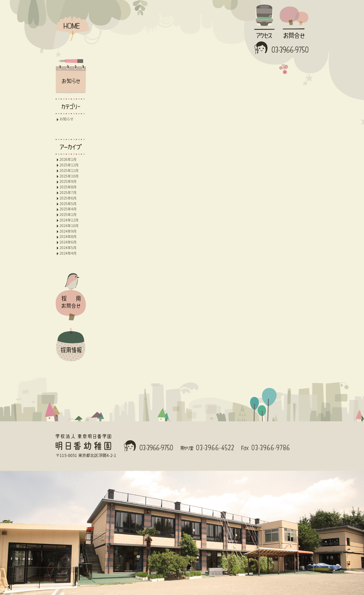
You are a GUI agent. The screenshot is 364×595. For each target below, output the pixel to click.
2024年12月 (69, 220)
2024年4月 (68, 253)
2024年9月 (68, 231)
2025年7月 (68, 192)
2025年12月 (69, 165)
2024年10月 (69, 226)
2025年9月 (68, 181)
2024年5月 (68, 248)
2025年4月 (68, 209)
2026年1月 (68, 159)
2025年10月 (69, 176)
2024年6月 (68, 242)
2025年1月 (68, 214)
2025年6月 (68, 198)
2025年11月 (69, 170)
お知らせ (66, 119)
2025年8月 (68, 187)
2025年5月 (68, 204)
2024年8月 (68, 236)
